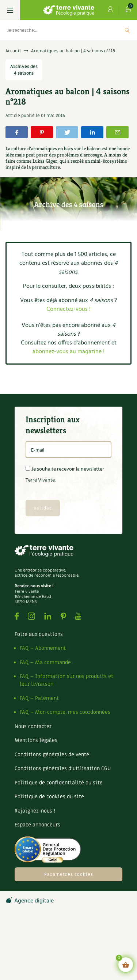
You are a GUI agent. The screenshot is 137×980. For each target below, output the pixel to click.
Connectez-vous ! (68, 309)
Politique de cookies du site (49, 797)
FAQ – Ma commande (45, 662)
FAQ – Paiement (39, 698)
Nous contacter (33, 726)
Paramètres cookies (69, 874)
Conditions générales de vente (52, 755)
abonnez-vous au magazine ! (68, 352)
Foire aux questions (39, 634)
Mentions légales (36, 740)
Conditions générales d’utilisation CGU (63, 768)
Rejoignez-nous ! (35, 811)
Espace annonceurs (37, 825)
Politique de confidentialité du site (59, 783)
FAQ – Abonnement (43, 648)
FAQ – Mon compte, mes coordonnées (65, 712)
